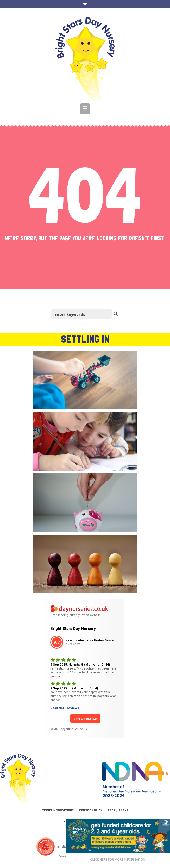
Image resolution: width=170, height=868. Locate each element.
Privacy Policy (90, 810)
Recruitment (118, 810)
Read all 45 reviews (65, 708)
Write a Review (85, 719)
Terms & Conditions (58, 810)
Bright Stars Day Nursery (73, 629)
